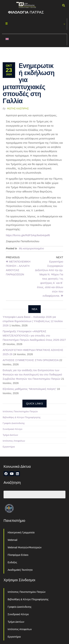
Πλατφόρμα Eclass (18, 555)
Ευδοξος (12, 562)
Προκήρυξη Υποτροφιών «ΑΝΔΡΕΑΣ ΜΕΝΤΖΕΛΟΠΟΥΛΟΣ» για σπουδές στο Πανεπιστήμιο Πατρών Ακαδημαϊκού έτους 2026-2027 (34, 336)
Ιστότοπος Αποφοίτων (14, 441)
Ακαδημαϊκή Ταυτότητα (20, 570)
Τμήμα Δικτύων (10, 435)
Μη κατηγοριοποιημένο (31, 248)
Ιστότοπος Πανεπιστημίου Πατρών (20, 411)
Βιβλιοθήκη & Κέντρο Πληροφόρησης (22, 417)
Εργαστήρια (9, 447)
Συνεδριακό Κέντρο (12, 429)
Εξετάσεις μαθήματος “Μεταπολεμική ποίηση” (29, 389)
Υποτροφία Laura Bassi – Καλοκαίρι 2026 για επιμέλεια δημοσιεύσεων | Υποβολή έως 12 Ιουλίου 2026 (33, 321)
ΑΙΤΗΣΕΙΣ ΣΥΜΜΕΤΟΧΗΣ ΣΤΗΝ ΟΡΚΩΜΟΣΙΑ (31, 360)
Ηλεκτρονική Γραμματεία (21, 532)
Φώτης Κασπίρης (18, 108)
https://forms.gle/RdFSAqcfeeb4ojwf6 (28, 235)
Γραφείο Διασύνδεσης (14, 423)
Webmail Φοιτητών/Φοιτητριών (25, 547)
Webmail (12, 540)
